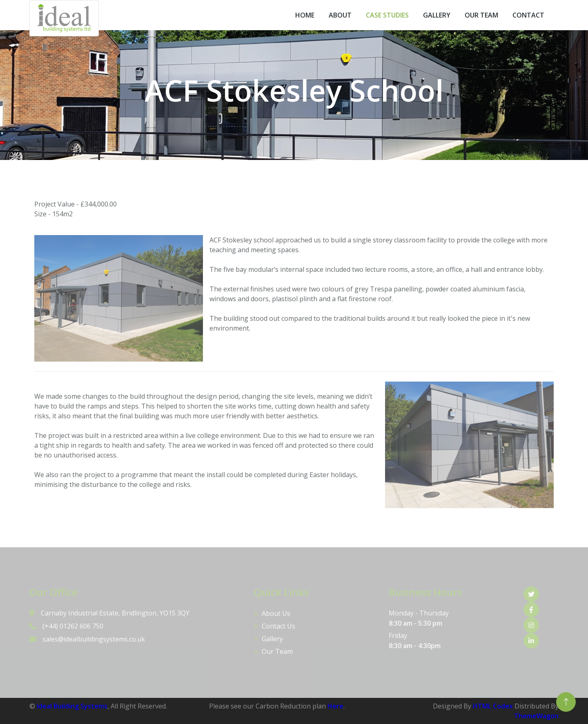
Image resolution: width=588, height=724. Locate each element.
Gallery (437, 15)
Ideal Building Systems (72, 706)
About (340, 15)
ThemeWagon (536, 716)
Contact (528, 15)
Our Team (481, 15)
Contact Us (278, 626)
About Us (276, 613)
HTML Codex (493, 706)
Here (335, 706)
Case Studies (387, 15)
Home (305, 15)
